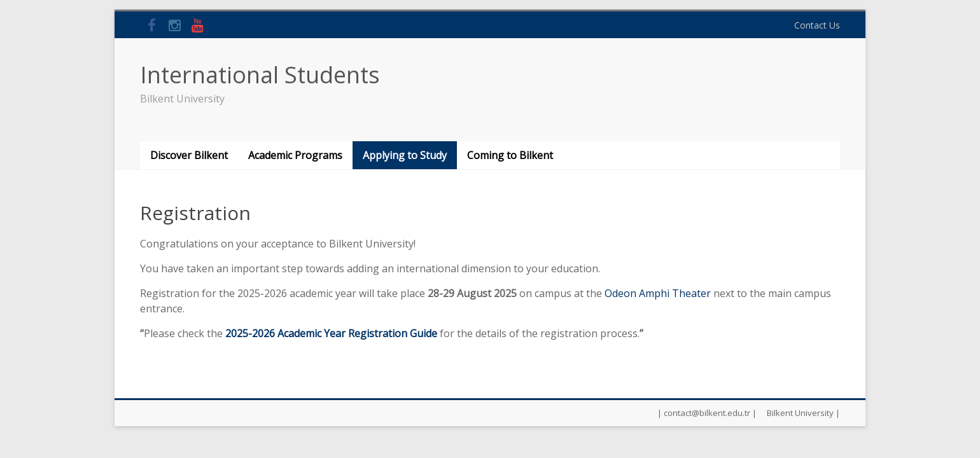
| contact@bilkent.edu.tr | (707, 413)
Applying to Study (405, 155)
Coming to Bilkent (510, 155)
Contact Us (817, 25)
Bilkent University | (803, 413)
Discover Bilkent (189, 155)
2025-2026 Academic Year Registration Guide (331, 333)
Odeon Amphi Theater (658, 293)
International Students (260, 75)
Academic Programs (295, 155)
